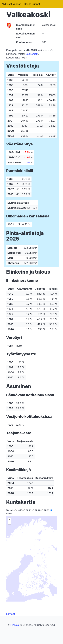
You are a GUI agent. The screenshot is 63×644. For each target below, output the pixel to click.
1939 (37, 510)
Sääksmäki (32, 54)
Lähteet (10, 614)
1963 (46, 510)
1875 (19, 510)
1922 (28, 510)
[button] (59, 4)
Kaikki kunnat (32, 4)
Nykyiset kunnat (11, 4)
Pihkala (15, 625)
